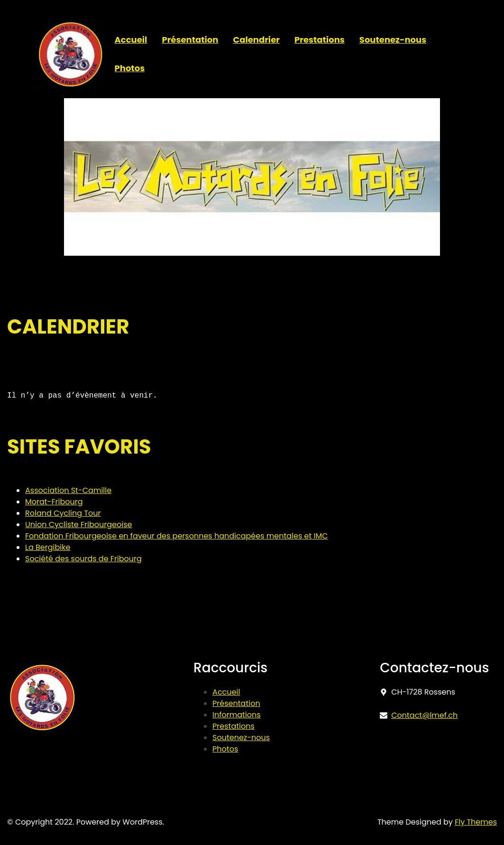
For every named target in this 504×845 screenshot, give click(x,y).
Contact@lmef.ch (424, 715)
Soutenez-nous (241, 738)
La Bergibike (48, 547)
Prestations (234, 726)
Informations (237, 715)
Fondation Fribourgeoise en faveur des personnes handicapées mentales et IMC (177, 536)
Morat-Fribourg (54, 502)
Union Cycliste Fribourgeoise (78, 525)
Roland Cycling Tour (63, 513)
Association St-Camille (68, 490)
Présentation (236, 703)
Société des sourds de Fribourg (83, 559)
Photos (225, 749)
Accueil (226, 692)
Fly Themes (476, 822)
